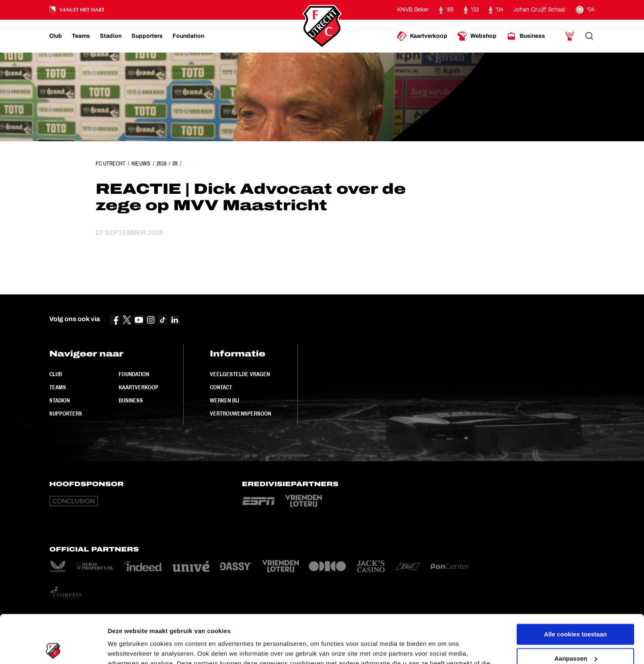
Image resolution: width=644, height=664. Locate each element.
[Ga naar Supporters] (147, 36)
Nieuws (141, 163)
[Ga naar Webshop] (477, 36)
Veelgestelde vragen (240, 374)
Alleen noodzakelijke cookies (575, 634)
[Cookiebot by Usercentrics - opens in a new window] (53, 648)
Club (56, 374)
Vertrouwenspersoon (240, 414)
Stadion (60, 400)
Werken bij (224, 400)
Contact (221, 387)
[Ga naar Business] (526, 36)
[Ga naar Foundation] (188, 36)
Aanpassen (576, 610)
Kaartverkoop (139, 387)
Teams (58, 387)
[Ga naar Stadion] (111, 36)
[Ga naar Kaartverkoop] (422, 36)
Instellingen (125, 648)
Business (131, 400)
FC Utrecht (110, 163)
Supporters (66, 414)
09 (175, 163)
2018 (161, 163)
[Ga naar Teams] (81, 36)
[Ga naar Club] (56, 36)
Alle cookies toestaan (575, 586)
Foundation (134, 374)
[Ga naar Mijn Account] (570, 36)
